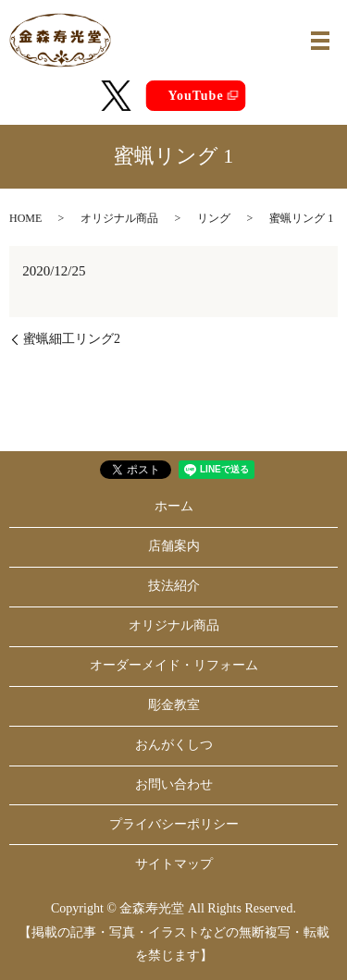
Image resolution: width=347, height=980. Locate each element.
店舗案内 (174, 546)
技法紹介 (174, 586)
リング (214, 218)
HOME (25, 218)
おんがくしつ (174, 745)
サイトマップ (174, 864)
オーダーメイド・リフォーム (174, 665)
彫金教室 (174, 705)
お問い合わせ (174, 784)
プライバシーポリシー (174, 824)
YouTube (195, 96)
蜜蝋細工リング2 (72, 339)
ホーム (174, 506)
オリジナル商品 (119, 218)
